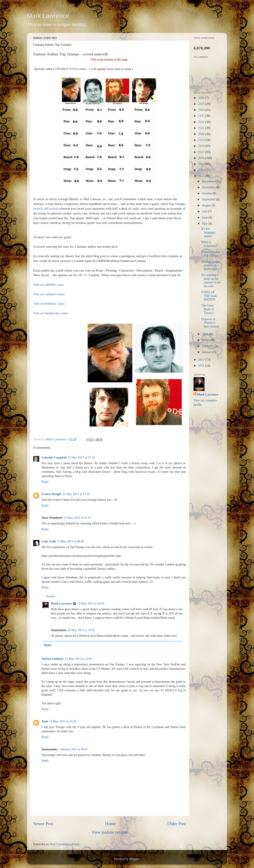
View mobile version (109, 832)
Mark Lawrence (48, 16)
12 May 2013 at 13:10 (76, 494)
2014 (202, 170)
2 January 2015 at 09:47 (73, 749)
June (205, 218)
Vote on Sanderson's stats (50, 313)
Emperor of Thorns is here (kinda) (210, 323)
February (208, 346)
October (207, 193)
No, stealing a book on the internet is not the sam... (211, 281)
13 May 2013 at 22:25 (63, 721)
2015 (202, 164)
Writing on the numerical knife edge (210, 265)
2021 (202, 128)
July (205, 211)
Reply (45, 482)
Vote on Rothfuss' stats (49, 303)
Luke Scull (49, 541)
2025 (202, 104)
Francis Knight (51, 494)
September (209, 199)
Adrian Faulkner (53, 659)
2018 (202, 146)
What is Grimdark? (209, 244)
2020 (202, 134)
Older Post (177, 824)
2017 (202, 152)
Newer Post (43, 824)
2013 (202, 176)
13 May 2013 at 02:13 (77, 518)
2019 (202, 140)
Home (110, 824)
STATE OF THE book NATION (209, 296)
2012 (202, 360)
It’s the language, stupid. (208, 232)
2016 (202, 158)
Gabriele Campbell (54, 458)
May (205, 224)
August (207, 205)
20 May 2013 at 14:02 (81, 630)
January (207, 352)
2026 (202, 98)
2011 (202, 366)
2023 (202, 116)
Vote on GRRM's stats (48, 285)
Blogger (134, 859)
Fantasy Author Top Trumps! (211, 254)
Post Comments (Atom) (65, 844)
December (209, 181)
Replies (51, 596)
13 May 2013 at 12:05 (79, 659)
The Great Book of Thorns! (208, 309)
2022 (202, 122)
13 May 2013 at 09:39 (91, 603)
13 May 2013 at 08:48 (70, 541)
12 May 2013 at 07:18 (81, 458)
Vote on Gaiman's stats (49, 294)
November (209, 187)
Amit (45, 721)
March (206, 340)
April (206, 334)
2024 (202, 110)
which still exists (46, 208)
